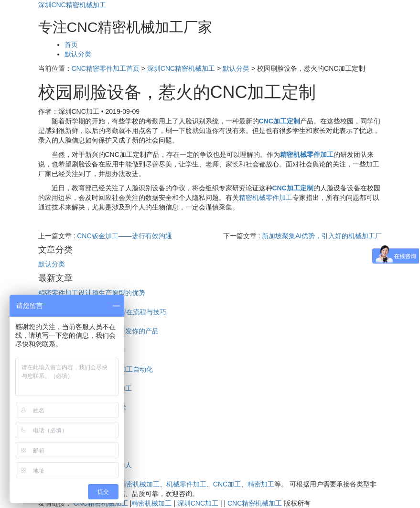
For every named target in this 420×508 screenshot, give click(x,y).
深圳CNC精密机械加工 (72, 5)
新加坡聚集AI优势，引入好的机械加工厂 (322, 236)
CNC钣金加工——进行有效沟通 (124, 236)
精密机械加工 (151, 503)
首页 (71, 44)
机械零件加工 (186, 484)
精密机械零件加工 (266, 198)
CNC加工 (227, 484)
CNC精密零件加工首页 (106, 68)
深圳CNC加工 (198, 503)
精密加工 (261, 484)
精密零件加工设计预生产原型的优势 (92, 293)
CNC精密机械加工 (132, 484)
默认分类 (78, 54)
